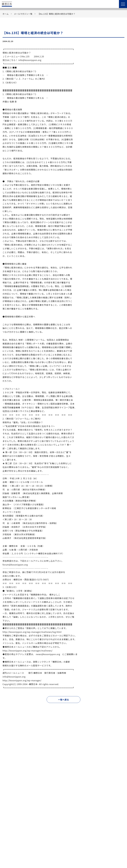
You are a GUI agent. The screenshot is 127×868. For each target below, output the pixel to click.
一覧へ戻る (64, 700)
